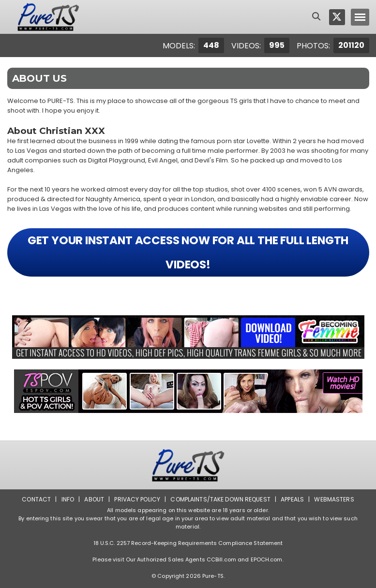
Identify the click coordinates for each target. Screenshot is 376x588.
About (94, 499)
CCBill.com (221, 559)
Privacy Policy (137, 499)
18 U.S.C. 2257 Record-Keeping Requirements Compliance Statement (188, 543)
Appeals (292, 499)
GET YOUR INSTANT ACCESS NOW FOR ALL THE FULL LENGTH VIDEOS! (188, 252)
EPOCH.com (267, 559)
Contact (36, 499)
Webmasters (334, 499)
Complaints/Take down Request (220, 499)
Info (68, 499)
